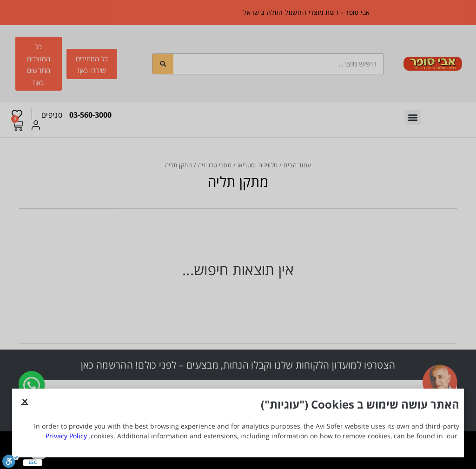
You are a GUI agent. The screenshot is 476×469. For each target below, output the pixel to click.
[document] (238, 234)
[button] (25, 401)
